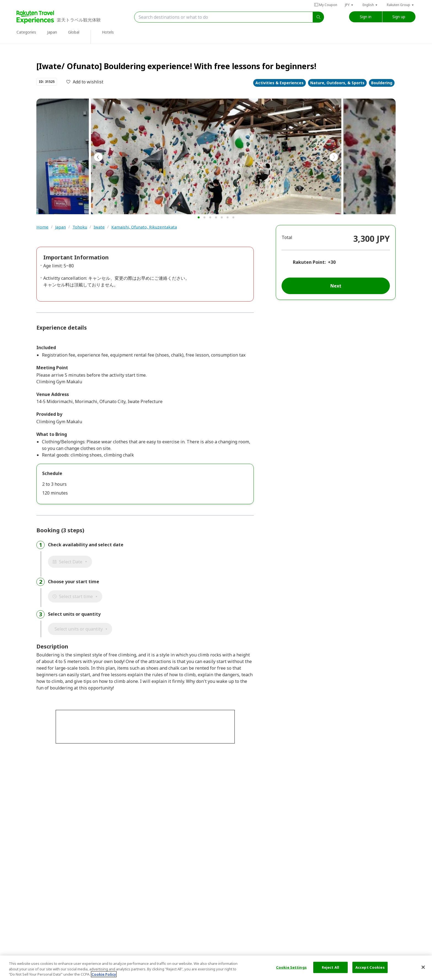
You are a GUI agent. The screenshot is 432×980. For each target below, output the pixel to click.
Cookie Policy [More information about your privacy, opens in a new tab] (104, 974)
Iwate (99, 227)
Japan (52, 32)
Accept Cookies (370, 967)
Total (287, 237)
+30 (332, 262)
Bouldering (382, 83)
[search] (318, 17)
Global (74, 32)
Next (336, 286)
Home (42, 227)
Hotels (108, 32)
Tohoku (80, 227)
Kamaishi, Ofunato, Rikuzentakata (144, 227)
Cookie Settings (291, 967)
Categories (26, 32)
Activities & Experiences (280, 83)
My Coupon (326, 5)
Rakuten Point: (309, 262)
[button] (349, 5)
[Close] (423, 967)
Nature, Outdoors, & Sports (337, 83)
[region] (216, 968)
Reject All (330, 967)
